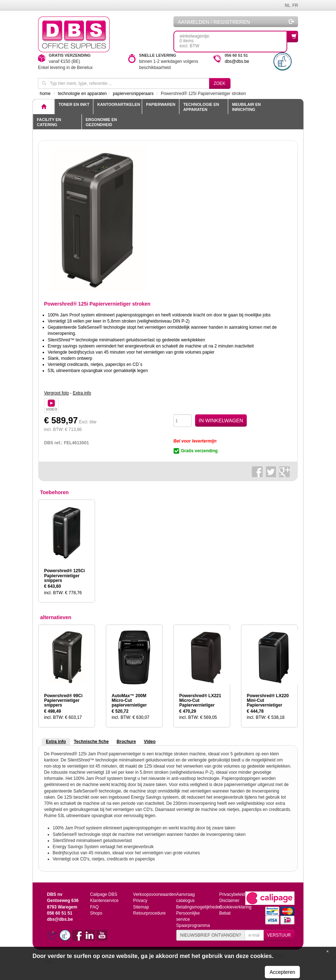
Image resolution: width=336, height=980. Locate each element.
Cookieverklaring (235, 907)
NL (288, 5)
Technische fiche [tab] (91, 742)
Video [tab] (150, 742)
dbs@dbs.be (237, 61)
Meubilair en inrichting (246, 107)
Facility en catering (49, 122)
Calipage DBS (104, 894)
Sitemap (141, 907)
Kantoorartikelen (119, 104)
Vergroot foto (57, 393)
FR (295, 5)
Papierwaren (161, 104)
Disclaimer (229, 901)
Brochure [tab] (126, 742)
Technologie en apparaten (201, 107)
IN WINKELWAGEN (221, 420)
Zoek (219, 83)
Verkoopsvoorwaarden (154, 894)
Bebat (225, 913)
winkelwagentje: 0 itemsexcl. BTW (233, 40)
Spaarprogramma (193, 925)
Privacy (140, 901)
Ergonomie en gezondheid (101, 122)
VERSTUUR (279, 935)
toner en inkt (74, 104)
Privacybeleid (232, 894)
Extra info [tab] (56, 742)
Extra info (82, 393)
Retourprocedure (149, 913)
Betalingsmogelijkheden (199, 907)
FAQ (94, 907)
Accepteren (282, 972)
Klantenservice (104, 901)
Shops (96, 913)
